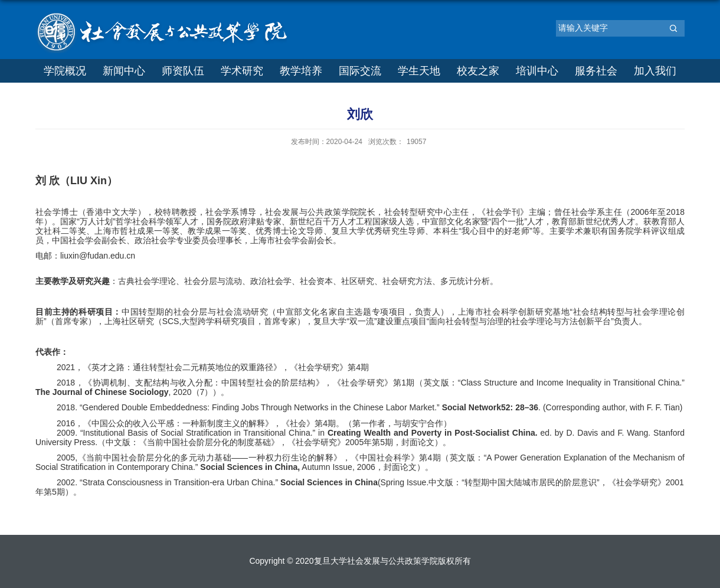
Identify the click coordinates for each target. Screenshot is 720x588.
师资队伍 (183, 71)
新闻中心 (124, 71)
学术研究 (242, 71)
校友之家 (478, 71)
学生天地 (419, 71)
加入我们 (655, 71)
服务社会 (596, 71)
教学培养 (301, 71)
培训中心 (537, 71)
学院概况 (65, 71)
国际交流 (360, 71)
